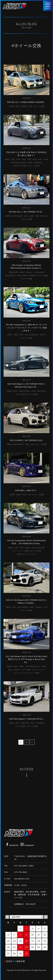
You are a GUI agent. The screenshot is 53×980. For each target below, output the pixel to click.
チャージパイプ (39, 670)
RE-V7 (43, 335)
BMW (12, 106)
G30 (33, 723)
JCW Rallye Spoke (19, 163)
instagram (27, 845)
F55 (13, 159)
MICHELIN (42, 391)
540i (18, 723)
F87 (22, 335)
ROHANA (41, 723)
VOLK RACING (39, 548)
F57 (24, 159)
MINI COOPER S (30, 275)
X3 (33, 444)
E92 (18, 106)
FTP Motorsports (33, 666)
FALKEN (26, 723)
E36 (25, 495)
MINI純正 (39, 163)
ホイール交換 (39, 106)
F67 (41, 159)
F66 (35, 159)
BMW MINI (14, 272)
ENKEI (24, 106)
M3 (31, 106)
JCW (46, 159)
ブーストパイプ (21, 673)
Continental (40, 272)
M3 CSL (44, 216)
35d (15, 607)
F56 (19, 159)
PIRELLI (40, 607)
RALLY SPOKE (21, 166)
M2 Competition (32, 335)
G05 (32, 607)
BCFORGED (18, 216)
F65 (30, 159)
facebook (12, 845)
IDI (22, 548)
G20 (34, 391)
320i (16, 391)
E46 (33, 216)
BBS (16, 335)
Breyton (30, 272)
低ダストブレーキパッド (27, 554)
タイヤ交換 (43, 275)
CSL (27, 216)
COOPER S (11, 275)
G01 (28, 444)
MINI (8, 159)
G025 (44, 666)
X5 (46, 607)
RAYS (28, 548)
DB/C (22, 666)
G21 (11, 670)
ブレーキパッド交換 (21, 551)
